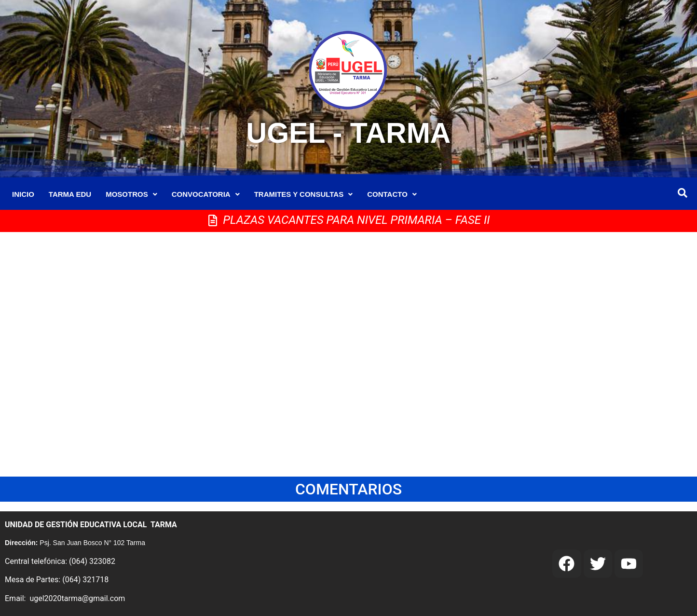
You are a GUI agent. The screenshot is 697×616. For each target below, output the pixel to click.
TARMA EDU (70, 194)
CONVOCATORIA (206, 194)
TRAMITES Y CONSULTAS (304, 194)
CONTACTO (392, 194)
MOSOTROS (131, 194)
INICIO (23, 194)
